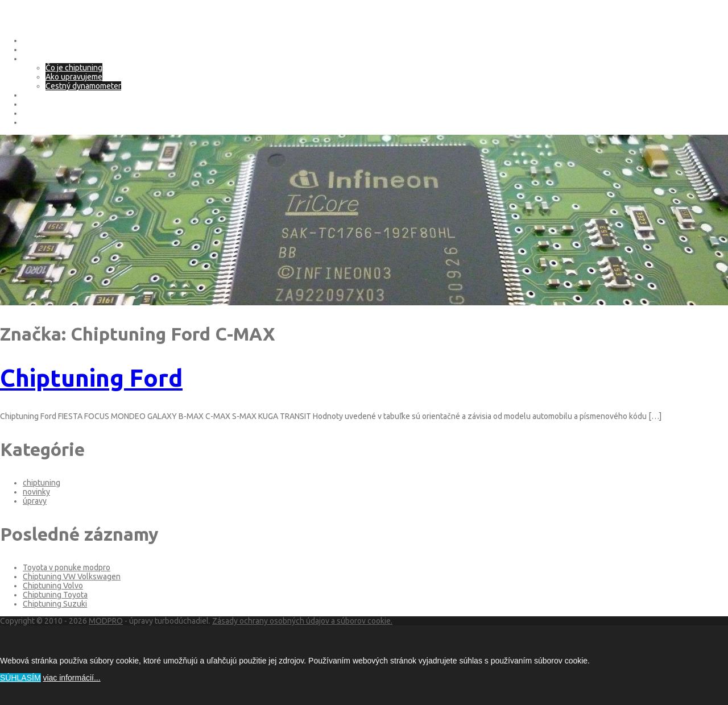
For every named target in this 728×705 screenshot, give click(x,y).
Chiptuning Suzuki (55, 604)
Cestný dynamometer (83, 86)
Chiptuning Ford (91, 378)
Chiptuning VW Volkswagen (72, 577)
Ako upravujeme (74, 77)
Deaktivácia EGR (51, 113)
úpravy (35, 501)
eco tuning (42, 95)
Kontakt (36, 122)
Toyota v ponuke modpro (67, 567)
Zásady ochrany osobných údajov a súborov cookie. (302, 621)
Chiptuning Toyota (55, 595)
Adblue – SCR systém (60, 104)
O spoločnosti (47, 49)
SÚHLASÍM (20, 678)
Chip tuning (43, 59)
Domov (35, 40)
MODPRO (106, 621)
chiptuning (42, 483)
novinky (36, 492)
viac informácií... (71, 678)
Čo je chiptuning (74, 68)
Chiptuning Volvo (53, 586)
